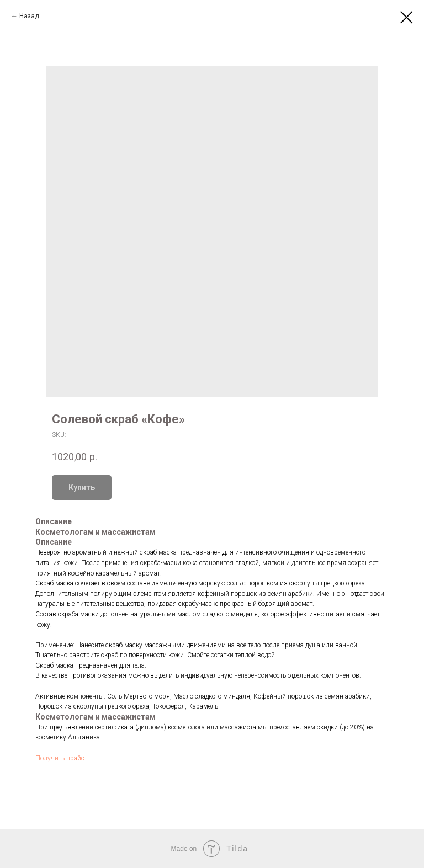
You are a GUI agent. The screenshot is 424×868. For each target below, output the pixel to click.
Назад (29, 16)
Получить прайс (60, 758)
